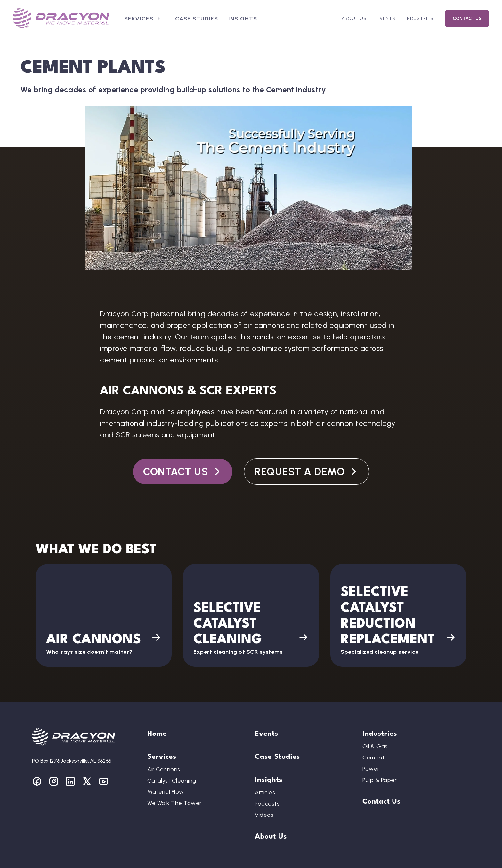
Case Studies (197, 19)
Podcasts (267, 804)
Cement (373, 758)
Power (371, 769)
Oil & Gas (375, 746)
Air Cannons (93, 640)
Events (386, 18)
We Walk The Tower (174, 803)
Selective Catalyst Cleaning (228, 624)
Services (139, 19)
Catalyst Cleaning (172, 781)
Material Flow (166, 792)
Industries (420, 18)
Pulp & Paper (380, 780)
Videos (264, 815)
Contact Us (467, 18)
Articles (265, 792)
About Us (354, 18)
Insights (243, 19)
